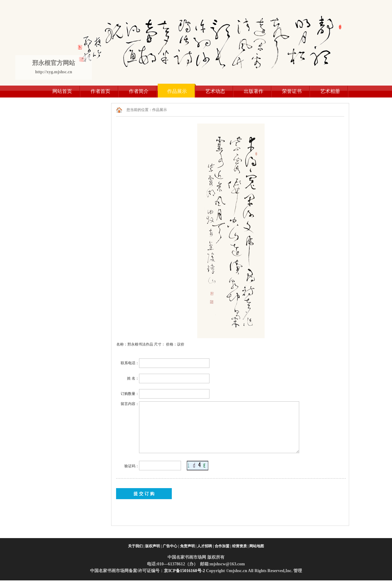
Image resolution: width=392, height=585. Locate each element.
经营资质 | (240, 546)
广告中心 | (171, 546)
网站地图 (257, 546)
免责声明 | (188, 546)
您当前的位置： (139, 110)
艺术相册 (330, 91)
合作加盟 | (223, 546)
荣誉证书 (292, 91)
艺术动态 (215, 91)
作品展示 (177, 91)
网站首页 (62, 91)
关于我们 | (136, 546)
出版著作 (254, 91)
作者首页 (100, 91)
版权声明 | (153, 546)
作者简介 (139, 91)
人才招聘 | (205, 546)
